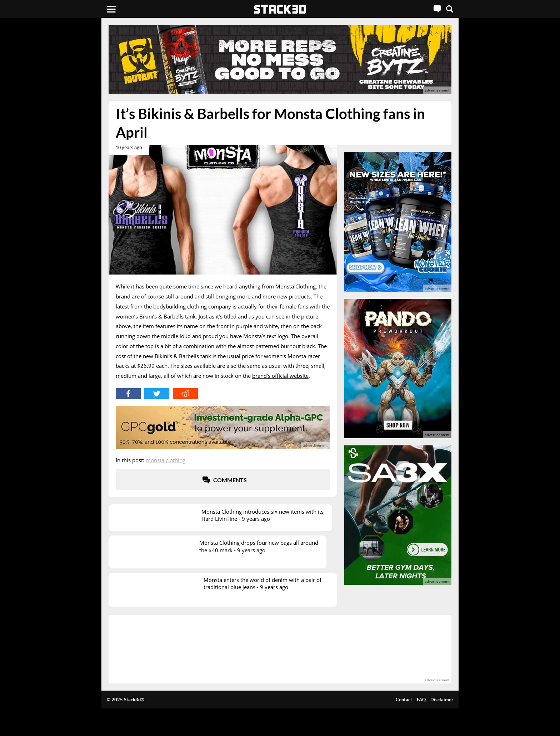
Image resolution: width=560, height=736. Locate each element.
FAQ (421, 700)
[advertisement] (57, 159)
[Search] (450, 9)
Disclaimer (442, 700)
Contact (404, 700)
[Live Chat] (437, 9)
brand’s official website (280, 376)
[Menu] (111, 9)
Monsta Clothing (166, 460)
